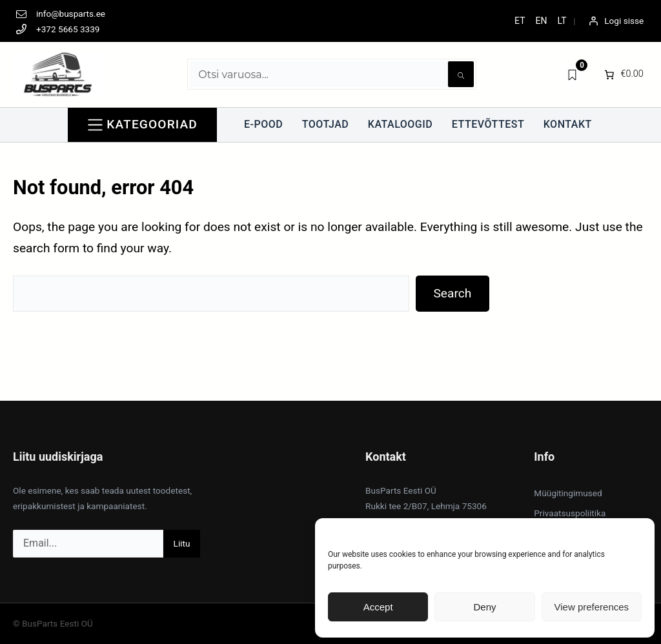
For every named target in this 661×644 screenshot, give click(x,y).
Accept (378, 607)
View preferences (592, 607)
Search (452, 293)
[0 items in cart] (623, 74)
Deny (484, 607)
